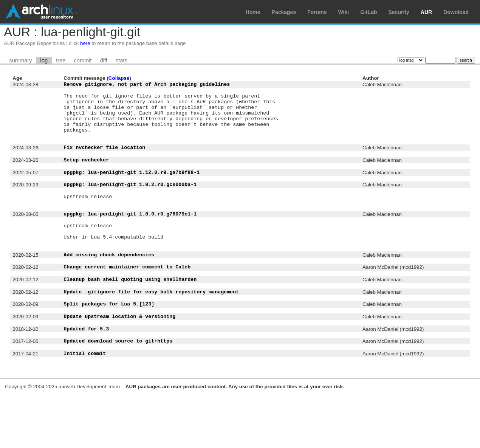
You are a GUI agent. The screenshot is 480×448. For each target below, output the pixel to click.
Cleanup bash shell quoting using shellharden (130, 318)
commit (83, 60)
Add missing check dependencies (109, 288)
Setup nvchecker (86, 175)
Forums (317, 12)
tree (61, 60)
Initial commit (85, 405)
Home (253, 12)
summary (20, 60)
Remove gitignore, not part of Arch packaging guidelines (147, 85)
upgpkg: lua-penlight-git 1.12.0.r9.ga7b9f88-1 (132, 190)
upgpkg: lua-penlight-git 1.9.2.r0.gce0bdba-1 (130, 205)
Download (456, 12)
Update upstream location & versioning (119, 361)
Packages (284, 12)
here (85, 43)
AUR (426, 12)
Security (399, 12)
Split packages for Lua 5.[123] (109, 347)
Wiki (344, 12)
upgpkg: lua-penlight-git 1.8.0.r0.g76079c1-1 (130, 240)
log (44, 60)
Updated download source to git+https (118, 391)
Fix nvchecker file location (104, 161)
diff (104, 60)
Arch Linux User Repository (42, 11)
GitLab (369, 12)
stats (122, 60)
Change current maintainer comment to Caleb (127, 303)
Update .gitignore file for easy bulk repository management (151, 332)
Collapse (119, 78)
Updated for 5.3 (86, 376)
